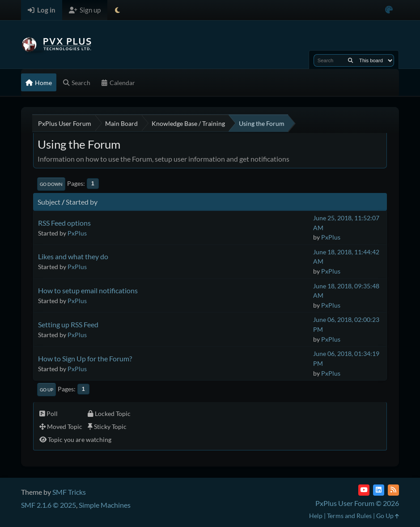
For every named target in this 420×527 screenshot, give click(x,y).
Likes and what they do (73, 256)
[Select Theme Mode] (117, 10)
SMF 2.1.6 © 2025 (49, 505)
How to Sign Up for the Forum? (85, 358)
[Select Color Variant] (389, 10)
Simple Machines (105, 505)
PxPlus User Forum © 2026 (357, 503)
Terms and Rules (349, 516)
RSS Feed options (64, 223)
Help (316, 516)
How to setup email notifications (88, 290)
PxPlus (77, 233)
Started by (82, 202)
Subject (49, 202)
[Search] (350, 60)
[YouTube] (364, 490)
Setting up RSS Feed (68, 324)
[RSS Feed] (393, 490)
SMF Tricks (69, 492)
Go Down (51, 184)
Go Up (47, 390)
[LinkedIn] (379, 490)
